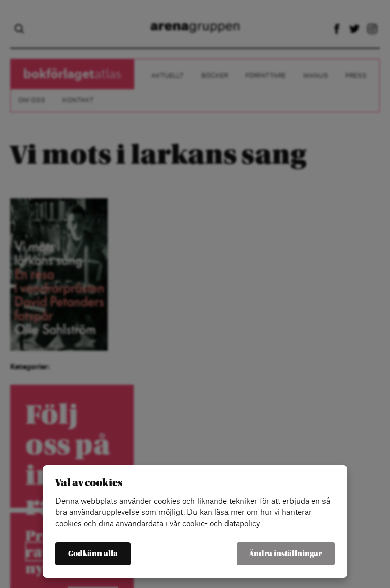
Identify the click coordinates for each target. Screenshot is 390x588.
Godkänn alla (93, 554)
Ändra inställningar (286, 554)
